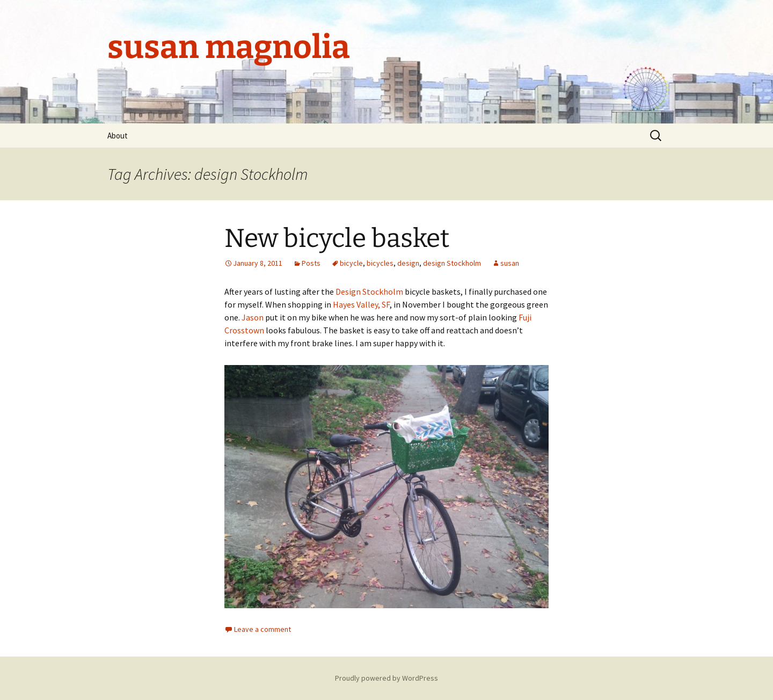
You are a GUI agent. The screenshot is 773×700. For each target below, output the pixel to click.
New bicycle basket (337, 238)
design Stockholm (452, 263)
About (118, 136)
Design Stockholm (369, 291)
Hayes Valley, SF (361, 304)
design (408, 263)
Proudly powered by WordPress (386, 678)
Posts (311, 263)
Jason (253, 317)
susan (510, 263)
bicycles (380, 263)
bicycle (351, 263)
